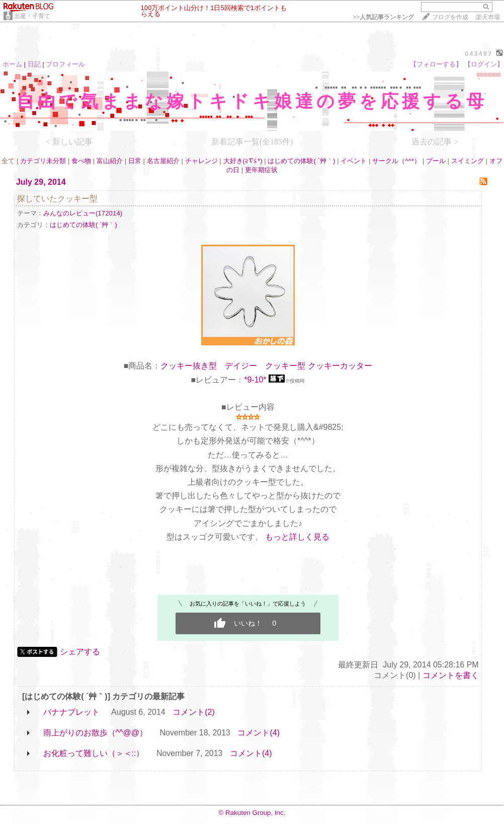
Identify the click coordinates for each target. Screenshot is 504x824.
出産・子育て (32, 16)
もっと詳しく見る (297, 537)
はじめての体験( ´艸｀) (301, 161)
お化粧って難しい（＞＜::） (94, 753)
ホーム (12, 64)
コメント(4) (259, 733)
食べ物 (81, 161)
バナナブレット (71, 712)
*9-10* (255, 380)
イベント (354, 161)
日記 (34, 64)
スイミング (468, 161)
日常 (135, 161)
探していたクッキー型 (57, 199)
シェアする (80, 652)
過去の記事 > (435, 142)
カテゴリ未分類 (43, 161)
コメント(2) (194, 712)
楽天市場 (488, 17)
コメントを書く (451, 675)
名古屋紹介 (163, 161)
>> (383, 17)
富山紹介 (110, 161)
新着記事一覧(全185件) (252, 142)
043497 (479, 54)
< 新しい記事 (69, 142)
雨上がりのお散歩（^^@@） (96, 733)
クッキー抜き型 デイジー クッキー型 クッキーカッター (266, 366)
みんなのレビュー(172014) (83, 213)
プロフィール (65, 64)
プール (436, 161)
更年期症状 (261, 170)
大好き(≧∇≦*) (243, 161)
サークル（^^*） (396, 161)
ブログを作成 (450, 17)
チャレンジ (201, 161)
